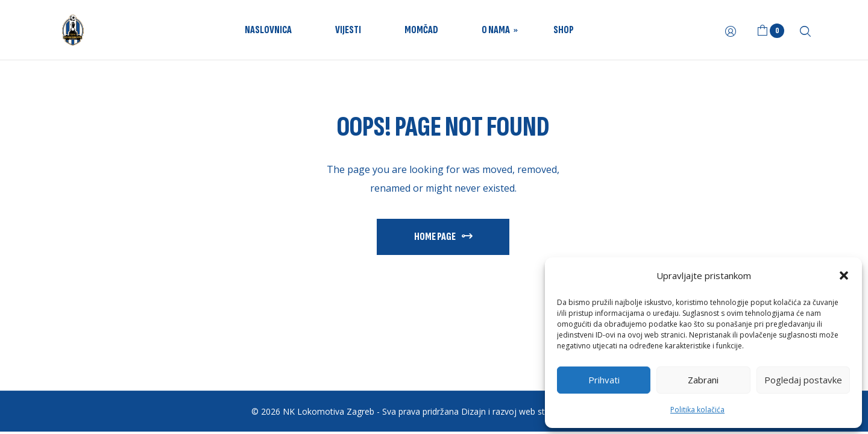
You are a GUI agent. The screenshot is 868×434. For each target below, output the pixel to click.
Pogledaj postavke (803, 380)
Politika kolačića (697, 410)
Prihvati (604, 380)
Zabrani (703, 380)
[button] (844, 275)
